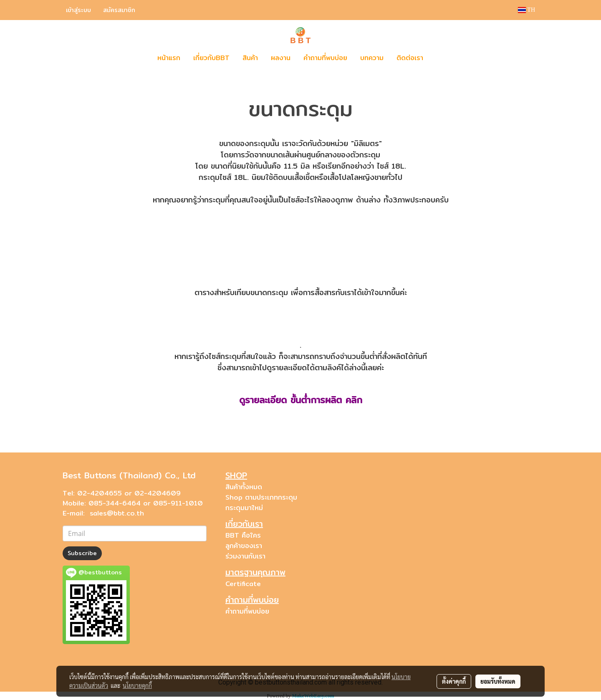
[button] (442, 58)
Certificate (243, 584)
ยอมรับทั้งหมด (498, 681)
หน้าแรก (169, 58)
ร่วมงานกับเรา (245, 556)
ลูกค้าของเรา (244, 546)
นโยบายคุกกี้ (137, 685)
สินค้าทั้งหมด (244, 487)
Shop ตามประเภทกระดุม (261, 497)
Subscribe (82, 553)
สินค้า (250, 58)
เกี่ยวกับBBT (211, 58)
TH (527, 10)
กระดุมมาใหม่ (244, 508)
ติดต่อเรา (410, 58)
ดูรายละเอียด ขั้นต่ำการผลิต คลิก (301, 400)
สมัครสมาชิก (119, 10)
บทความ (372, 58)
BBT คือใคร (243, 535)
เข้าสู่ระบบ (78, 10)
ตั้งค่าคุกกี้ (454, 681)
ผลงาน (281, 58)
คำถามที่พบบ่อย (325, 58)
